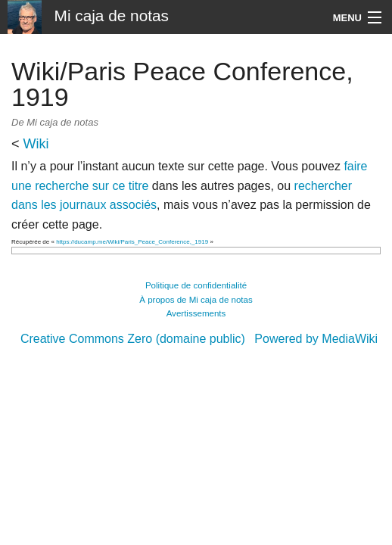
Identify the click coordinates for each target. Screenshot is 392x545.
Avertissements (196, 313)
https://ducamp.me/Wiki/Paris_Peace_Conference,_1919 (132, 242)
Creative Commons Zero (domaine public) (133, 339)
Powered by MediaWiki (316, 339)
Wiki (36, 144)
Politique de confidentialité (196, 285)
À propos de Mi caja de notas (196, 300)
